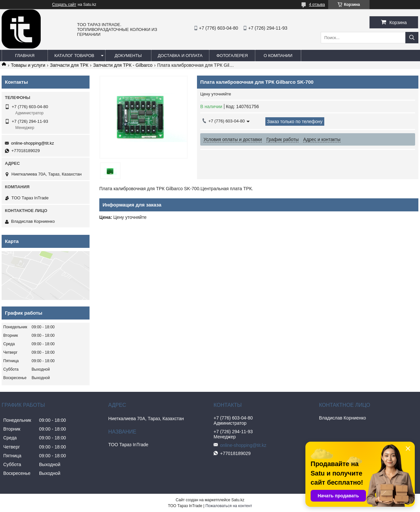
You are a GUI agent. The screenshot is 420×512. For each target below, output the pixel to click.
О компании (278, 56)
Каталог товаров (74, 56)
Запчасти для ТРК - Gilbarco (123, 65)
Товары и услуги (28, 65)
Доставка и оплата (180, 56)
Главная (25, 56)
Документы (128, 56)
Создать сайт (64, 5)
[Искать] (412, 38)
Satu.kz (238, 500)
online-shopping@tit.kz (33, 143)
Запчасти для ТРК (69, 65)
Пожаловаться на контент (229, 506)
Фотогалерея (232, 56)
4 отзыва (317, 5)
